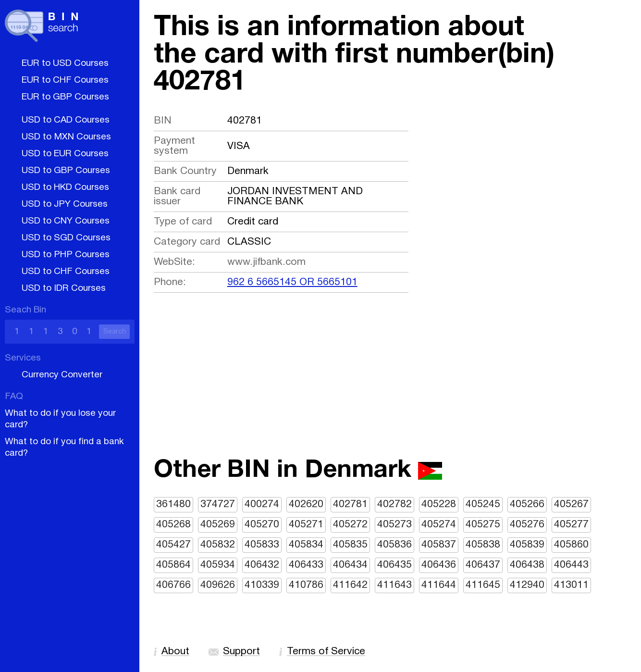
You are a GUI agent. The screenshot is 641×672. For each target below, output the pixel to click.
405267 (571, 504)
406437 (483, 565)
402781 (350, 504)
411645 (483, 585)
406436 (439, 565)
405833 (262, 545)
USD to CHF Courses (66, 272)
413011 (571, 585)
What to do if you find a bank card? (64, 448)
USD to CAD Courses (66, 120)
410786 (306, 585)
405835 (350, 545)
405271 (306, 525)
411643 (394, 585)
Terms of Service (326, 652)
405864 (173, 565)
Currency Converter (62, 375)
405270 (262, 525)
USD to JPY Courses (65, 204)
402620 (306, 504)
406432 (262, 565)
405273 (394, 525)
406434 (350, 565)
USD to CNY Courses (66, 221)
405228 (439, 504)
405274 (439, 525)
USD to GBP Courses (66, 171)
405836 (394, 545)
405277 (571, 525)
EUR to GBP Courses (65, 97)
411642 (350, 585)
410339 (262, 585)
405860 (571, 545)
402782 (394, 504)
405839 (527, 545)
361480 (173, 504)
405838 (483, 545)
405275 (483, 525)
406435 (394, 565)
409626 (218, 585)
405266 (527, 504)
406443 (571, 565)
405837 (439, 545)
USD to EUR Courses (65, 154)
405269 (218, 525)
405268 (173, 525)
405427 (173, 545)
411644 (439, 585)
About (175, 652)
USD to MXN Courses (66, 137)
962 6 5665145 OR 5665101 (292, 282)
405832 (218, 545)
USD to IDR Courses (64, 288)
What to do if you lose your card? (60, 419)
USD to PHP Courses (66, 255)
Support (241, 652)
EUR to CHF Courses (65, 80)
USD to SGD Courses (66, 238)
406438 (527, 565)
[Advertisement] (390, 389)
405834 (306, 545)
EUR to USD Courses (65, 63)
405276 (527, 525)
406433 (306, 565)
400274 (262, 504)
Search (115, 332)
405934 (218, 565)
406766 (173, 585)
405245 (483, 504)
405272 (350, 525)
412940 (527, 585)
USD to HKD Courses (65, 187)
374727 (218, 504)
